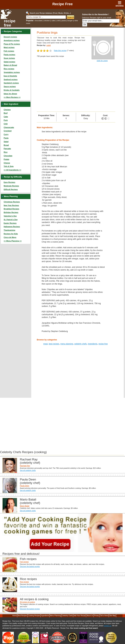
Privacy (97, 616)
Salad (6, 142)
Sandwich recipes (11, 83)
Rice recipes (9, 69)
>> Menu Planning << (13, 241)
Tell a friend (104, 616)
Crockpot (8, 131)
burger (70, 21)
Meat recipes (9, 47)
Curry (6, 134)
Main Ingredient (11, 104)
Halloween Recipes (12, 227)
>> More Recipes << (12, 97)
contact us (108, 626)
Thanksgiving (10, 230)
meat (45, 344)
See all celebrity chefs (28, 470)
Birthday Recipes (11, 212)
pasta (64, 21)
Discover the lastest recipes (30, 567)
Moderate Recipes (11, 186)
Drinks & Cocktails (12, 90)
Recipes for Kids (11, 234)
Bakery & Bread (10, 65)
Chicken (7, 110)
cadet (49, 45)
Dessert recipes (10, 37)
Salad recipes (10, 62)
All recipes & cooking (27, 602)
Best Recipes (22, 616)
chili (58, 21)
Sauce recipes (10, 86)
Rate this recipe (60, 50)
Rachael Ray (25, 466)
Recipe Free (63, 4)
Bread (6, 145)
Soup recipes (9, 58)
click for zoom (102, 61)
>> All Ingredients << (13, 170)
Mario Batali (25, 506)
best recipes (54, 344)
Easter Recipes (10, 223)
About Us (90, 616)
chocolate (38, 21)
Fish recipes (9, 51)
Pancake (7, 149)
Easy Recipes (10, 182)
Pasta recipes (10, 55)
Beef (6, 113)
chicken (47, 21)
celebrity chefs (80, 344)
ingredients (93, 344)
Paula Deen (25, 486)
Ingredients (45, 616)
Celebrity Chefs (67, 616)
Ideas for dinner (10, 94)
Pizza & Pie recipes (12, 44)
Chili (6, 124)
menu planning (67, 344)
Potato (7, 159)
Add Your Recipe (80, 616)
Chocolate (8, 156)
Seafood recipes (11, 79)
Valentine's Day (10, 216)
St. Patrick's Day (11, 220)
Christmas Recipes (12, 202)
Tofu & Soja (9, 166)
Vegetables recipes (12, 72)
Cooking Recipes (34, 616)
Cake (6, 117)
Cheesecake (9, 127)
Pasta (6, 138)
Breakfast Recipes (11, 209)
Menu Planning (11, 196)
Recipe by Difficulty (13, 177)
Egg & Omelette (10, 76)
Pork (6, 120)
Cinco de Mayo (10, 237)
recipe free (10, 23)
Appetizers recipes (12, 40)
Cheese (7, 163)
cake (53, 21)
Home (15, 616)
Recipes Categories (13, 31)
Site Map (112, 616)
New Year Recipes (11, 205)
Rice (6, 152)
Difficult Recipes (11, 189)
